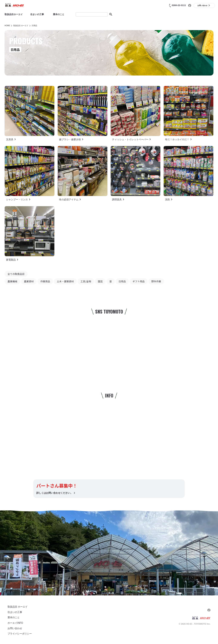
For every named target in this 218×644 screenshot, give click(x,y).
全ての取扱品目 (16, 274)
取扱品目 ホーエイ (18, 607)
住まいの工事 (37, 14)
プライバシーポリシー (20, 634)
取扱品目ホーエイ (14, 14)
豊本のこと (59, 14)
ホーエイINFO (15, 623)
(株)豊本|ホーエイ (14, 5)
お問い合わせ (15, 628)
